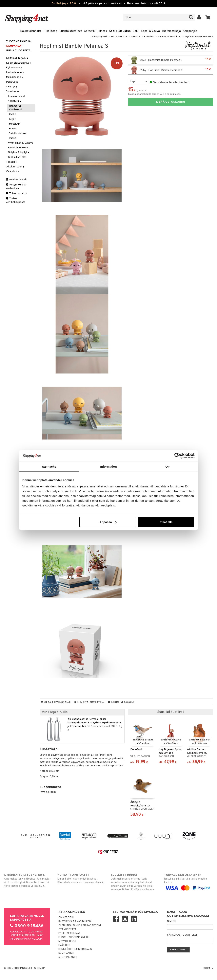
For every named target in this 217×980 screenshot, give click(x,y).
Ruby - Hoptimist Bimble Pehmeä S (171, 70)
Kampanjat (190, 31)
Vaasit (13, 138)
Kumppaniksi (66, 953)
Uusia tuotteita (18, 51)
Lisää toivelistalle (56, 702)
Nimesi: (171, 921)
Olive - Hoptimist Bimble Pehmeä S (171, 60)
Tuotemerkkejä (171, 31)
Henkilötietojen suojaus (75, 949)
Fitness (102, 31)
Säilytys (12, 87)
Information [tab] (108, 467)
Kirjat (12, 119)
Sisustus (136, 37)
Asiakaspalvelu (17, 180)
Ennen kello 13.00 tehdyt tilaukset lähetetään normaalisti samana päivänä (82, 879)
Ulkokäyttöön (15, 167)
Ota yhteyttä (67, 929)
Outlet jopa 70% (64, 3)
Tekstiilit (13, 162)
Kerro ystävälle (121, 702)
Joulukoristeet (16, 96)
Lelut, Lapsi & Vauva (146, 31)
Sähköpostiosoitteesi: (182, 935)
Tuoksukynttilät (17, 157)
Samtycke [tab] (49, 467)
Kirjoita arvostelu (89, 702)
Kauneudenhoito (31, 31)
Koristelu (149, 37)
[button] (208, 17)
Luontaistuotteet (71, 31)
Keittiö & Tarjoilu (17, 58)
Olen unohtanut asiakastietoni (80, 926)
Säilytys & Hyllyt (19, 152)
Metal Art (15, 124)
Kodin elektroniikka (19, 63)
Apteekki (90, 31)
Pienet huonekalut (19, 148)
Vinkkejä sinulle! (55, 712)
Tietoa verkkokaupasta (16, 200)
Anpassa (108, 522)
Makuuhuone (15, 77)
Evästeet (64, 945)
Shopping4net (99, 37)
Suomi (208, 968)
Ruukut (13, 129)
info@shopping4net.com (26, 939)
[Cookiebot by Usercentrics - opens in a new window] (177, 456)
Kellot (13, 114)
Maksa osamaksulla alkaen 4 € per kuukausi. (154, 94)
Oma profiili (66, 918)
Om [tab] (168, 467)
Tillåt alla (166, 522)
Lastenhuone (15, 72)
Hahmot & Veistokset (169, 37)
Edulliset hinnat (69, 933)
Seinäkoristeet (18, 133)
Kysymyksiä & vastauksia (16, 187)
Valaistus (13, 171)
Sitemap (39, 968)
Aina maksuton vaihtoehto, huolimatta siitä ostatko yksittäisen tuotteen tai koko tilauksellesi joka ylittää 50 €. (28, 880)
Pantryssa (12, 82)
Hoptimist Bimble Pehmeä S (199, 37)
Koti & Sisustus (120, 31)
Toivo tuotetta (17, 193)
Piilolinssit (50, 31)
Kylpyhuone (14, 68)
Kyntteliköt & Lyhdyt (20, 143)
